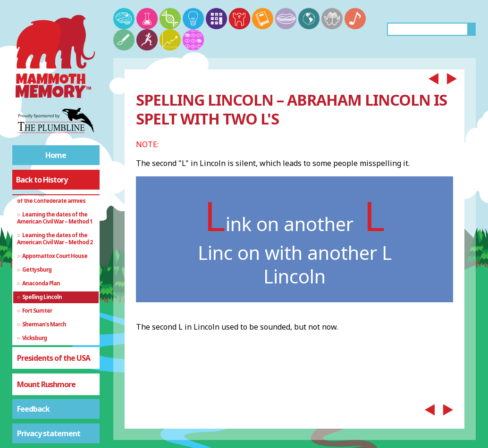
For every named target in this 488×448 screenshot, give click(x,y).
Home (56, 155)
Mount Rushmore (46, 384)
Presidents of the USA (54, 358)
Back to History (42, 180)
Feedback (33, 409)
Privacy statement (49, 433)
